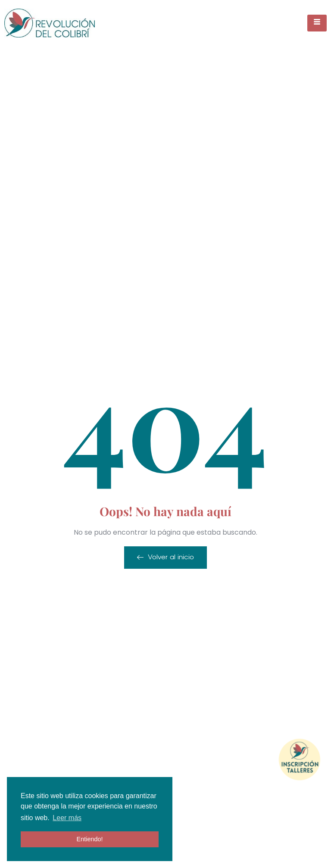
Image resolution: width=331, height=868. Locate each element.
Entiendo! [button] (90, 839)
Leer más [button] (67, 818)
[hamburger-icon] (317, 23)
